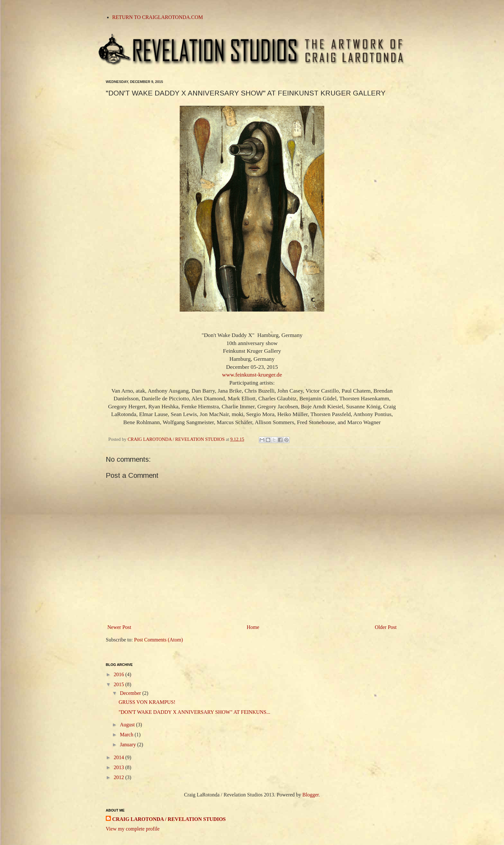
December (131, 693)
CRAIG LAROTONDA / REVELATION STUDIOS (169, 819)
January (129, 745)
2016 (120, 674)
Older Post (386, 627)
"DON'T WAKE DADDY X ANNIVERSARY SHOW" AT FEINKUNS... (194, 712)
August (128, 725)
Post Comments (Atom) (158, 640)
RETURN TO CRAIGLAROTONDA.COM (157, 17)
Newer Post (119, 627)
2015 (120, 684)
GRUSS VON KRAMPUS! (147, 702)
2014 (120, 757)
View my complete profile (133, 829)
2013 (120, 767)
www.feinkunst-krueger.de (252, 375)
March (127, 735)
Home (253, 627)
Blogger (311, 795)
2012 (120, 777)
